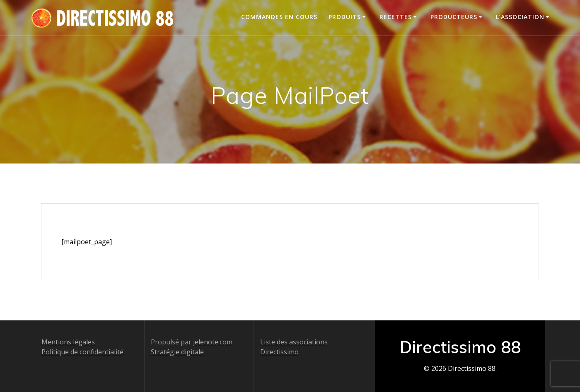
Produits (345, 17)
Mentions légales (68, 342)
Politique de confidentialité (82, 352)
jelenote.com (213, 342)
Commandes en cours (279, 17)
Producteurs (454, 17)
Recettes (396, 17)
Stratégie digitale (177, 352)
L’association (520, 17)
